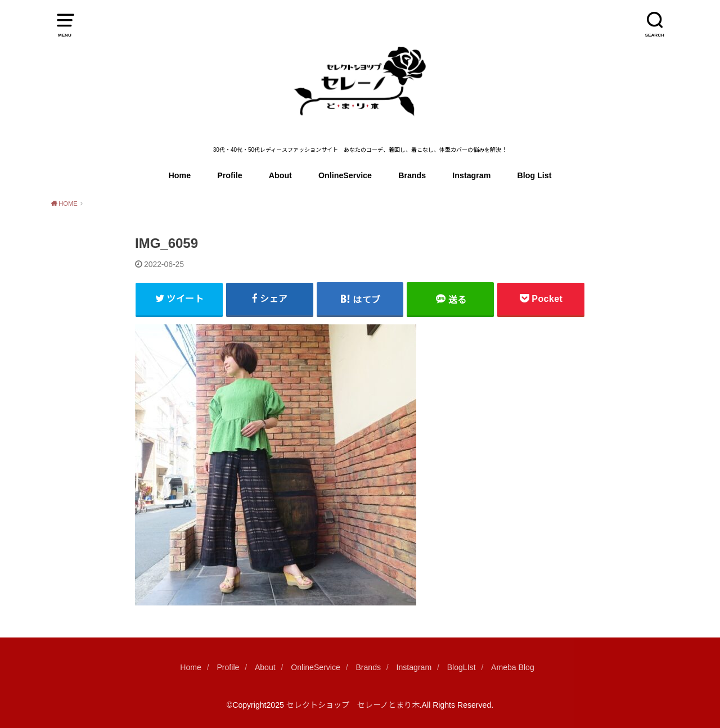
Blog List (535, 175)
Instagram (471, 175)
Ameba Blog (513, 667)
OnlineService (345, 175)
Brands (412, 175)
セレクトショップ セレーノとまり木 (353, 705)
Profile (229, 175)
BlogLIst (462, 667)
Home (180, 175)
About (280, 175)
